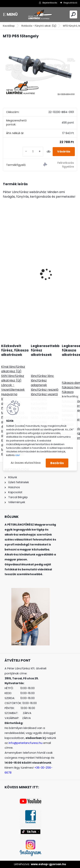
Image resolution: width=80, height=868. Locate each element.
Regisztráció (70, 3)
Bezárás (57, 463)
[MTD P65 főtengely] (40, 70)
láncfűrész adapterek (39, 383)
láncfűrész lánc (42, 376)
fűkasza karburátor (70, 394)
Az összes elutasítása (26, 463)
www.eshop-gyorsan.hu (48, 864)
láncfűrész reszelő (45, 390)
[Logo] (40, 14)
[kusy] (33, 152)
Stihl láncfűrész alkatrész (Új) (13, 378)
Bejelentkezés (50, 3)
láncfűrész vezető (44, 394)
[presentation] (5, 268)
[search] (73, 14)
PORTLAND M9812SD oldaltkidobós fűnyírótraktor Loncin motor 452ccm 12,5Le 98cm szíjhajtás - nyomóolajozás (38, 290)
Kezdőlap (9, 26)
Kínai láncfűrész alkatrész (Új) (13, 369)
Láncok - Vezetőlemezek (13, 387)
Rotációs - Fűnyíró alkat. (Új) (39, 26)
